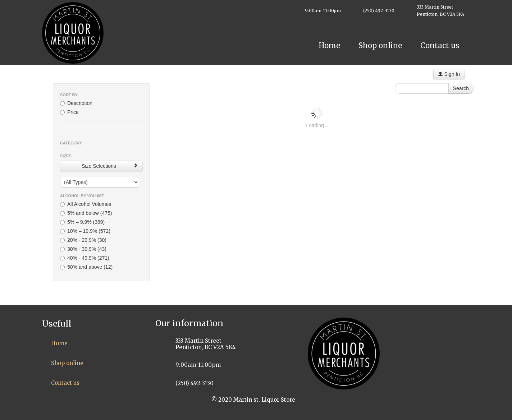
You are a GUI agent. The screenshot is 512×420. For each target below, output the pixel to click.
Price (69, 112)
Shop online (380, 45)
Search (461, 88)
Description (76, 103)
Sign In (449, 74)
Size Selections (110, 166)
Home (329, 45)
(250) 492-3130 (379, 11)
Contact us (440, 45)
